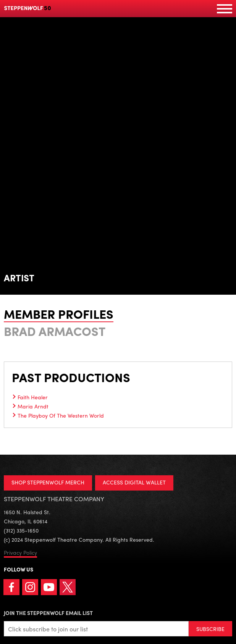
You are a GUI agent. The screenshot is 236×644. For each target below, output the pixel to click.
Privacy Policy (20, 552)
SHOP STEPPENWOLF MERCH (48, 482)
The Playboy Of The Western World (61, 415)
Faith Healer (33, 397)
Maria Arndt (33, 406)
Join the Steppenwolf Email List (48, 613)
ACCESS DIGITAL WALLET (134, 482)
